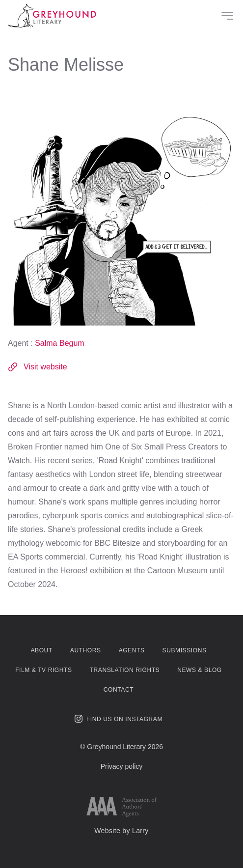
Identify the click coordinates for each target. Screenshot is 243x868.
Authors (86, 650)
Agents (132, 650)
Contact (119, 690)
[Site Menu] (227, 16)
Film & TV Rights (43, 670)
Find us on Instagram (119, 719)
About (41, 650)
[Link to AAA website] (122, 807)
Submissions (185, 650)
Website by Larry (121, 831)
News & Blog (200, 670)
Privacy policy (122, 766)
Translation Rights (125, 670)
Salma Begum (60, 343)
